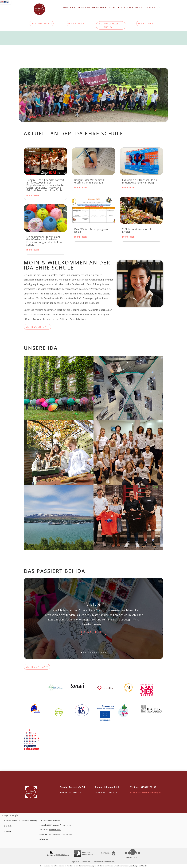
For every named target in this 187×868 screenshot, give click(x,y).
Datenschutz (86, 862)
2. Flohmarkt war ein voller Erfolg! (138, 230)
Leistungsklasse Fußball (110, 25)
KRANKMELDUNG (40, 23)
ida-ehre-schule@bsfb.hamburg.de (145, 792)
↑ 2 (4, 826)
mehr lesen (33, 195)
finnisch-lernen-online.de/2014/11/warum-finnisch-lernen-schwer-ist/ (56, 834)
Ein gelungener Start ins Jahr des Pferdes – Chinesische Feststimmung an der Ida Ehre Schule (44, 241)
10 (101, 652)
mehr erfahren (111, 376)
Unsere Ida (67, 7)
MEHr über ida (36, 327)
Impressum (75, 862)
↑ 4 (41, 820)
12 (106, 652)
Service (149, 7)
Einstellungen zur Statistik (138, 866)
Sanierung (145, 23)
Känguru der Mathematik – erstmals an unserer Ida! (90, 181)
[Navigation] (5, 2)
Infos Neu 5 (94, 604)
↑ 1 (4, 820)
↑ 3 (4, 831)
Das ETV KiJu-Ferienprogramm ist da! (92, 230)
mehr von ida (35, 667)
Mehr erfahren (42, 376)
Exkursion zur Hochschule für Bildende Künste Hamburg (140, 181)
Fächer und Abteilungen (127, 7)
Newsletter (75, 23)
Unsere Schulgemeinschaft (93, 7)
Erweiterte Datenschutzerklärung (104, 862)
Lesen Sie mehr (92, 632)
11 (103, 652)
